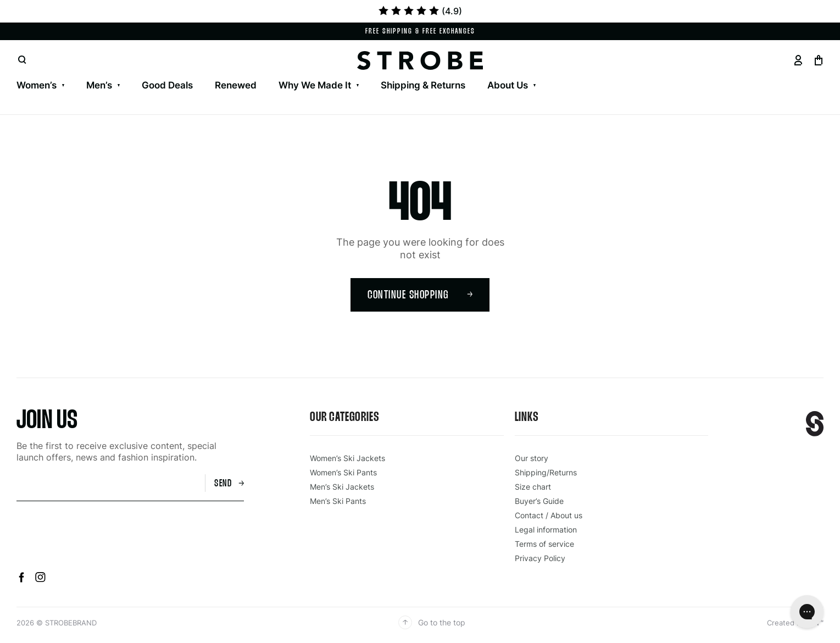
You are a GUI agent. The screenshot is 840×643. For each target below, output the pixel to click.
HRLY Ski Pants (338, 71)
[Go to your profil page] (798, 60)
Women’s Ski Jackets (62, 71)
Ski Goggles (416, 71)
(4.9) (420, 11)
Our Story (37, 71)
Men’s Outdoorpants (241, 71)
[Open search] (22, 60)
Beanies (535, 71)
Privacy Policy (540, 558)
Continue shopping (420, 295)
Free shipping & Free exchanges (420, 32)
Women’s (37, 85)
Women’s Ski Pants (166, 71)
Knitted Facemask (609, 71)
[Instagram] (40, 579)
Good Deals (167, 85)
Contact (92, 71)
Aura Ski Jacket (253, 71)
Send (229, 484)
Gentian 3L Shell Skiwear (72, 71)
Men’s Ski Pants (146, 71)
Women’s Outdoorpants (276, 71)
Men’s (99, 85)
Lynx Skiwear (173, 71)
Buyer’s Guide (539, 501)
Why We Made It (315, 85)
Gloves (358, 71)
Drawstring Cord (804, 71)
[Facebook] (23, 579)
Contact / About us (549, 515)
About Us (508, 85)
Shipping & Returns (423, 85)
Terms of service (544, 544)
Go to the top (432, 622)
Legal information (546, 530)
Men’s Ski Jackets (55, 71)
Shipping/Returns (546, 472)
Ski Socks (480, 71)
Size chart (533, 487)
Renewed (236, 85)
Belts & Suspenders (708, 71)
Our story (532, 458)
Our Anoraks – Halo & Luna (448, 71)
